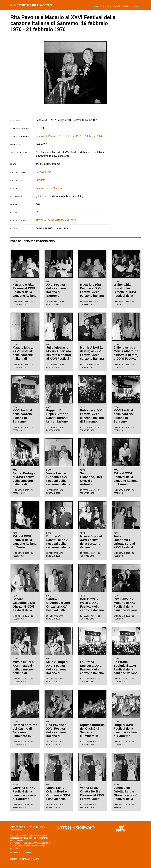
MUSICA (72, 220)
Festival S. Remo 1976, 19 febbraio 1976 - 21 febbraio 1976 (69, 136)
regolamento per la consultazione (25, 859)
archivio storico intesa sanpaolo (35, 5)
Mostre (136, 6)
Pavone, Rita (43, 188)
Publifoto (40, 180)
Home (96, 6)
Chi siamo (106, 6)
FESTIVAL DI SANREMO (50, 220)
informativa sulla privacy (21, 853)
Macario (57, 188)
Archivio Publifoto (122, 6)
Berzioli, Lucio (43, 172)
